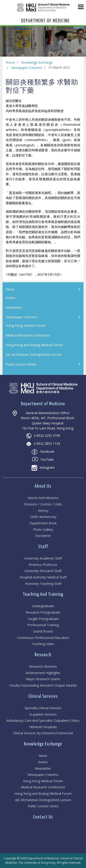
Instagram (43, 468)
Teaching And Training (43, 594)
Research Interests (43, 667)
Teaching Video (43, 644)
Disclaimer (43, 536)
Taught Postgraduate (43, 619)
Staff (43, 547)
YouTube (43, 460)
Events (43, 762)
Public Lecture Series (43, 806)
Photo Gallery (43, 530)
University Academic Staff (43, 558)
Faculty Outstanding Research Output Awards (43, 686)
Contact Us (43, 817)
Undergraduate (43, 606)
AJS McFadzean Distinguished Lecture (43, 800)
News (43, 756)
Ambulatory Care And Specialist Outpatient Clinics (43, 721)
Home (10, 62)
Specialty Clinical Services (43, 708)
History (43, 511)
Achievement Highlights (43, 673)
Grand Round (43, 631)
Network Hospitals (43, 727)
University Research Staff (43, 571)
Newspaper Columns (26, 68)
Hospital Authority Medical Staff (43, 577)
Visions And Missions (43, 498)
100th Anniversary (43, 517)
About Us (43, 486)
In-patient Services (43, 715)
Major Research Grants (43, 679)
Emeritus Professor (43, 565)
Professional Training (43, 625)
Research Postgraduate (43, 613)
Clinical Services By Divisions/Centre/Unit (43, 733)
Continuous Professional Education (43, 638)
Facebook (43, 452)
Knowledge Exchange (37, 62)
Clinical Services (43, 696)
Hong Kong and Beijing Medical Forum (43, 794)
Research (43, 655)
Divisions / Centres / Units (43, 504)
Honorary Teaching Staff (43, 584)
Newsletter (43, 769)
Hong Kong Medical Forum (43, 781)
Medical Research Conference (43, 787)
